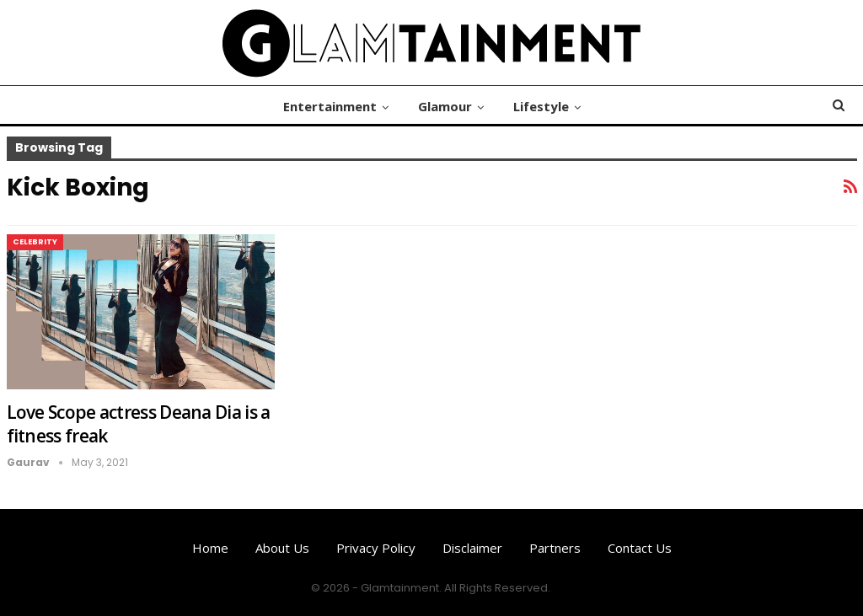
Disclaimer (472, 548)
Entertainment (330, 106)
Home (210, 548)
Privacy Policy (376, 548)
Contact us (640, 548)
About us (282, 548)
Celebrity (35, 242)
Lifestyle (541, 106)
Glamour (445, 106)
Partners (555, 548)
